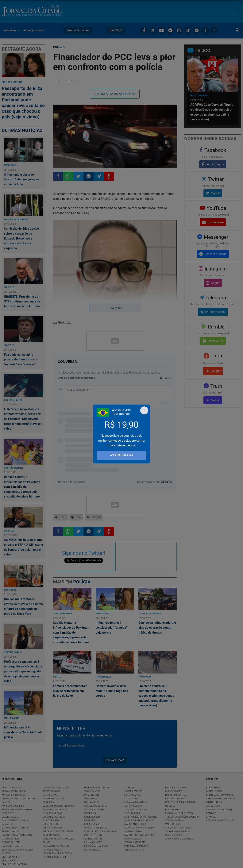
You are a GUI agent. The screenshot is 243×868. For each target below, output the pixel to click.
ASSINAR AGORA (122, 455)
